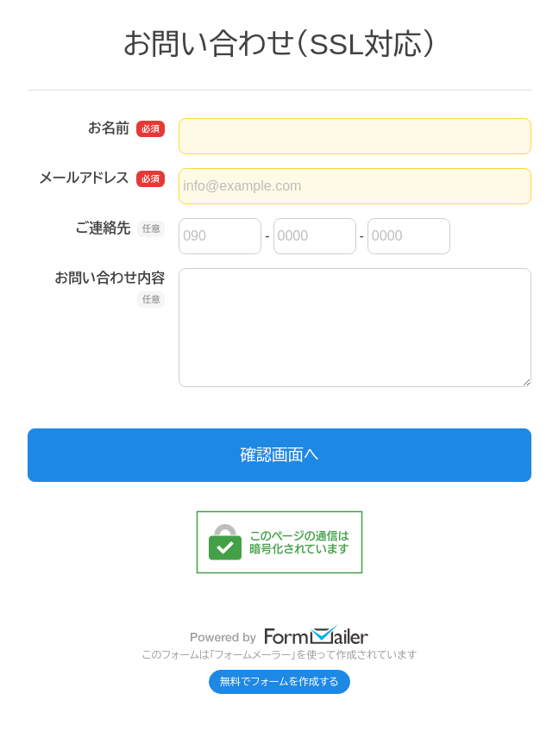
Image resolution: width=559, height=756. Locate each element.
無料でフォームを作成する (279, 682)
